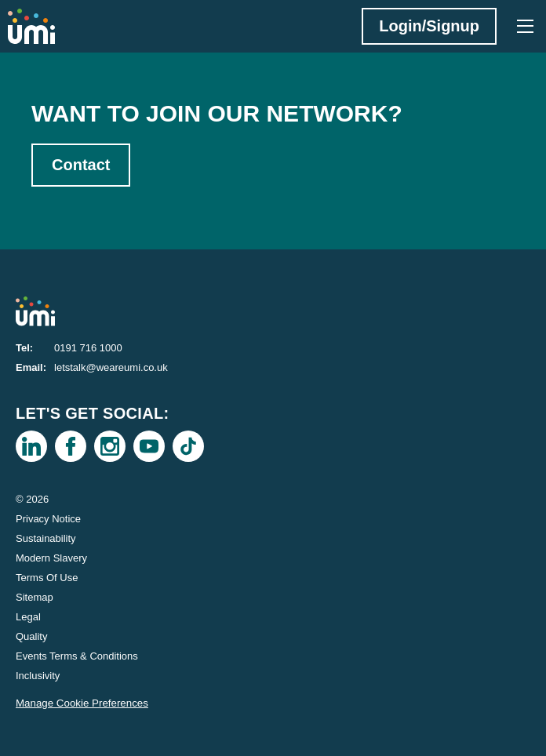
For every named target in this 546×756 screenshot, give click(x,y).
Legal (28, 617)
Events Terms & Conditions (77, 656)
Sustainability (46, 538)
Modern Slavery (51, 558)
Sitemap (35, 597)
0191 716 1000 (88, 348)
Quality (31, 636)
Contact (81, 165)
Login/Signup (429, 26)
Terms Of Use (47, 578)
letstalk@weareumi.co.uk (111, 367)
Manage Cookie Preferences (82, 703)
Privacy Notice (48, 519)
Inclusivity (38, 676)
